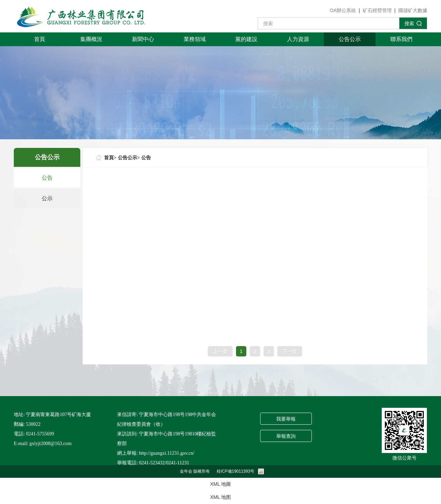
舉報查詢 (286, 436)
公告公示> (129, 158)
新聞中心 (143, 39)
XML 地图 (220, 497)
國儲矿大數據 (413, 10)
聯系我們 (401, 39)
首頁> (110, 158)
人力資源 (298, 39)
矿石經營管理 (377, 10)
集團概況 (91, 39)
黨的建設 (246, 39)
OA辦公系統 (343, 10)
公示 (47, 198)
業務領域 (195, 39)
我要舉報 (286, 419)
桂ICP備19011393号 (235, 471)
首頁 (40, 39)
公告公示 (350, 39)
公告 (47, 178)
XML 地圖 (220, 484)
